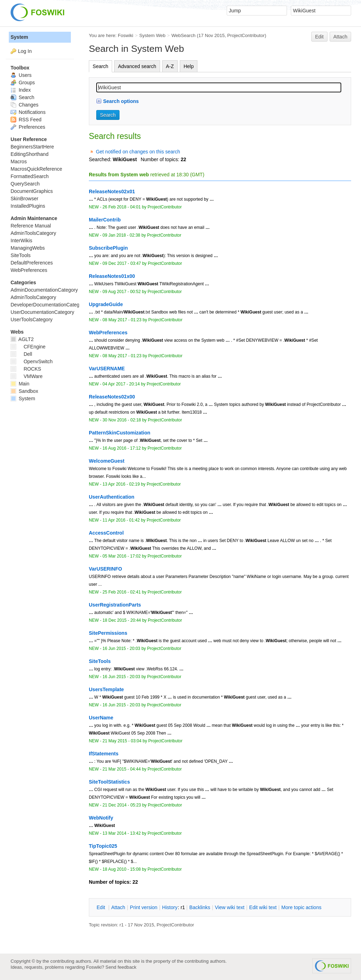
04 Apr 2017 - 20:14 (121, 384)
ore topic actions (301, 907)
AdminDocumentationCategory (44, 290)
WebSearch (183, 35)
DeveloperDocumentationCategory (48, 305)
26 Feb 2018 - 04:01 (122, 207)
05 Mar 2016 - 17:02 (122, 556)
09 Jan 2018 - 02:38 (121, 235)
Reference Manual (31, 226)
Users (21, 75)
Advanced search (137, 66)
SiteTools (21, 255)
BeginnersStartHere (32, 147)
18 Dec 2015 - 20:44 (122, 620)
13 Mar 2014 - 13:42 (122, 833)
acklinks (200, 907)
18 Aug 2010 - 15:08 (122, 869)
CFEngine (28, 347)
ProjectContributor (246, 35)
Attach (341, 37)
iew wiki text (230, 907)
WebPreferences (29, 270)
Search (100, 66)
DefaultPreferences (32, 263)
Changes (25, 105)
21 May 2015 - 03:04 (122, 741)
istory (170, 907)
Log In (25, 51)
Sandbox (24, 391)
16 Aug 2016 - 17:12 (122, 448)
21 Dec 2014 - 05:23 (122, 805)
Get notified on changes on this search (138, 152)
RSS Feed (26, 120)
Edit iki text (263, 907)
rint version (144, 907)
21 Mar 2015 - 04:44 (122, 769)
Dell (21, 354)
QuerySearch (25, 184)
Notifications (28, 112)
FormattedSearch (30, 176)
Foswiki (126, 35)
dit (102, 907)
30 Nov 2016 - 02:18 (122, 420)
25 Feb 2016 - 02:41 (122, 592)
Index (21, 90)
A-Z (170, 66)
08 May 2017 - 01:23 (122, 320)
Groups (23, 83)
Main (20, 384)
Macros (19, 162)
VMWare (27, 376)
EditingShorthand (29, 154)
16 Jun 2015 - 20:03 (121, 649)
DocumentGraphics (32, 191)
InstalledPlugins (28, 206)
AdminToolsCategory (33, 233)
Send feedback (121, 967)
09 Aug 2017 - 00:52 (122, 292)
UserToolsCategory (32, 319)
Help (189, 66)
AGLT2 (22, 339)
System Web (152, 35)
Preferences (28, 127)
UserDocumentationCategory (42, 312)
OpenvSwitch (32, 361)
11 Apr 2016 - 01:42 (121, 520)
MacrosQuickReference (36, 169)
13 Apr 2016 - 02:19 (121, 484)
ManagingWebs (28, 248)
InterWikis (21, 241)
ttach (118, 907)
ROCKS (26, 369)
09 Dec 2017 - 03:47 (122, 263)
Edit (319, 37)
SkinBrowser (25, 199)
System (19, 37)
